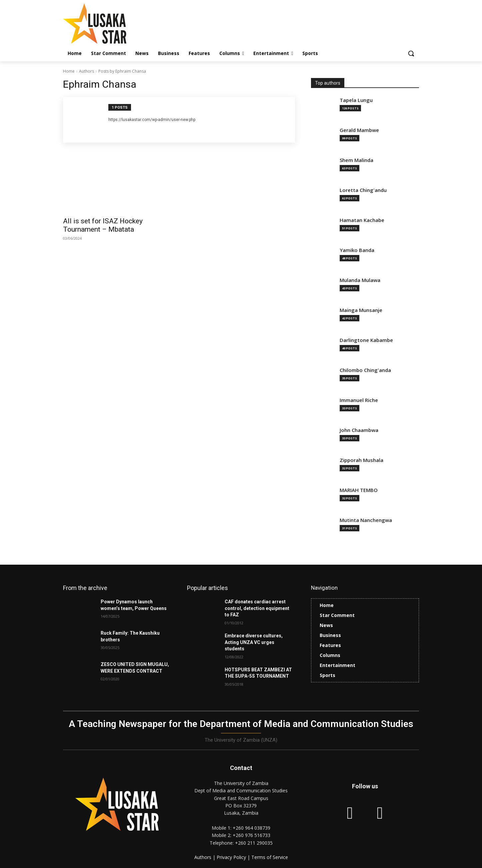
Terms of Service (270, 857)
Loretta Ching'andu (363, 190)
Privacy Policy (232, 857)
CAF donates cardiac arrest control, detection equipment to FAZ (257, 608)
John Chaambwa (359, 430)
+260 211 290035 (254, 843)
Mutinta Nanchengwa (366, 520)
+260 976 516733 (251, 835)
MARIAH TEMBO (359, 490)
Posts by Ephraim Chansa (122, 71)
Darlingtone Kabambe (366, 340)
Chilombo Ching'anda (365, 370)
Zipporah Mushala (361, 460)
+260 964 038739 (251, 828)
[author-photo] (89, 120)
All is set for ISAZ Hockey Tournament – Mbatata (103, 225)
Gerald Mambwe (359, 130)
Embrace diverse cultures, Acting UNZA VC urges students (254, 642)
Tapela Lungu (356, 100)
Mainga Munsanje (361, 310)
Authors (86, 71)
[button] (411, 53)
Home (69, 71)
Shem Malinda (356, 160)
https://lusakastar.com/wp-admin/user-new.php (152, 120)
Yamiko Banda (357, 250)
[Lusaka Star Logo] (116, 23)
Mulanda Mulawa (360, 280)
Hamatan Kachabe (362, 220)
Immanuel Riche (359, 400)
